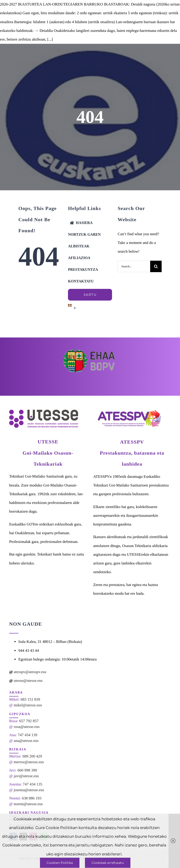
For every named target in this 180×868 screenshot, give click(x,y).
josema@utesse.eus (29, 790)
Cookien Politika (60, 863)
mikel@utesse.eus (28, 705)
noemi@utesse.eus (28, 804)
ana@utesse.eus (26, 741)
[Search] (156, 266)
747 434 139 (27, 735)
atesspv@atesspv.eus (30, 672)
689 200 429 (32, 756)
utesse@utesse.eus (28, 681)
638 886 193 (32, 798)
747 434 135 (32, 784)
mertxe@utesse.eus (29, 762)
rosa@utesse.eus (27, 727)
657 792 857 (29, 721)
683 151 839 (30, 699)
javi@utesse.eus (26, 776)
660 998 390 (27, 770)
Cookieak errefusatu (108, 863)
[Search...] (134, 266)
